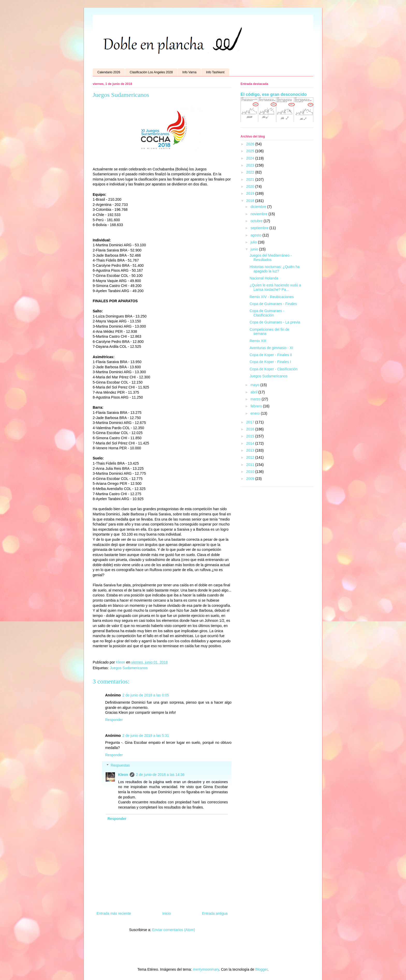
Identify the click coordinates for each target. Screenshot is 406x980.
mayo (255, 385)
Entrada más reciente (114, 913)
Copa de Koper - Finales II (271, 355)
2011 (251, 465)
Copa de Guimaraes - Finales (273, 304)
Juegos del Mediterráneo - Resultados (271, 258)
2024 (251, 158)
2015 (251, 436)
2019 (251, 193)
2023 (251, 165)
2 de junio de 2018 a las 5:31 (146, 736)
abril (254, 392)
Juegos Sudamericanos (129, 668)
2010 (251, 472)
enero (256, 413)
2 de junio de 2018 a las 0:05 (146, 695)
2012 (251, 457)
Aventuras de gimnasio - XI (271, 348)
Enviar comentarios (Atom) (173, 930)
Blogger (261, 969)
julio (254, 242)
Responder (114, 720)
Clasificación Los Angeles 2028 (151, 72)
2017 (251, 422)
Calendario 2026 (109, 72)
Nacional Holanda (264, 278)
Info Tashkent (215, 72)
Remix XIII (258, 341)
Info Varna (189, 72)
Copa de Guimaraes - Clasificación (267, 313)
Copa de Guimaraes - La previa (275, 322)
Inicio (167, 913)
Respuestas (120, 766)
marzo (256, 399)
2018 (251, 201)
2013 (251, 450)
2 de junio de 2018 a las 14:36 (160, 775)
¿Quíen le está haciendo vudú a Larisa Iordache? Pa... (275, 287)
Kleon (123, 775)
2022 (251, 172)
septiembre (260, 228)
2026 (251, 144)
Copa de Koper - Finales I (270, 362)
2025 (251, 151)
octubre (257, 221)
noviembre (259, 214)
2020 (251, 186)
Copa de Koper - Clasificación (274, 369)
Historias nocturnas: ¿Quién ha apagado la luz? (275, 269)
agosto (256, 235)
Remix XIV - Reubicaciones (272, 297)
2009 (251, 479)
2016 (251, 429)
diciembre (259, 207)
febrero (257, 406)
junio (255, 249)
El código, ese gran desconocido (274, 94)
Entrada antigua (215, 913)
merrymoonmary (206, 969)
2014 (251, 443)
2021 (251, 179)
